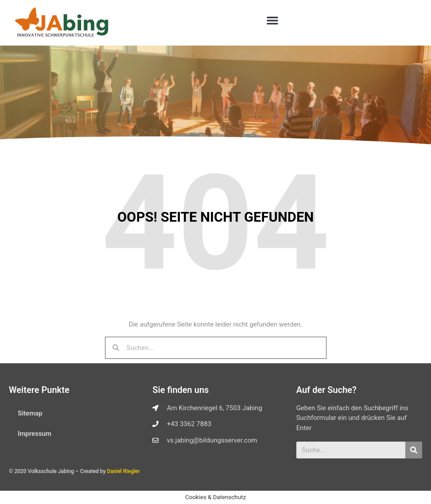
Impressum (35, 434)
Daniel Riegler (123, 471)
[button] (272, 20)
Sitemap (30, 413)
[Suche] (414, 450)
